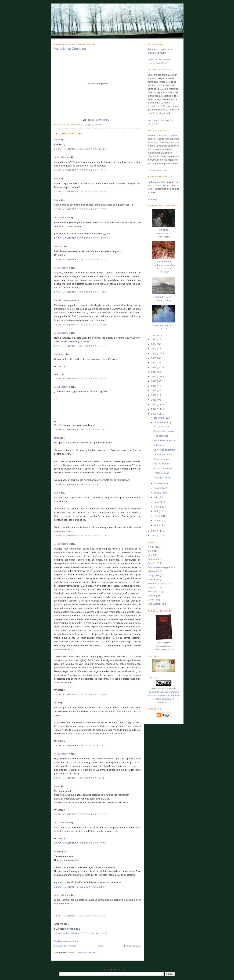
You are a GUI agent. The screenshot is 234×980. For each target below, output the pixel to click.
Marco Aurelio (154, 120)
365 (150, 551)
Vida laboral (154, 604)
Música (152, 579)
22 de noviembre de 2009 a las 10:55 (80, 209)
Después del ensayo (164, 431)
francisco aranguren (64, 300)
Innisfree (164, 230)
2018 (154, 372)
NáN (57, 438)
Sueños (152, 596)
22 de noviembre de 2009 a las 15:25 (80, 260)
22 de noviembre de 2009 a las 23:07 (80, 694)
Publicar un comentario (66, 941)
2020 (154, 363)
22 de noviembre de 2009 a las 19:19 (80, 378)
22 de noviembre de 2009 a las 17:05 (80, 325)
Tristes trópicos (161, 473)
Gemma (58, 246)
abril (156, 511)
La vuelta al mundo (163, 454)
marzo (158, 516)
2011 (154, 404)
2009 (154, 414)
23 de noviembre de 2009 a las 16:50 (80, 843)
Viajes (151, 600)
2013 (154, 395)
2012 (154, 400)
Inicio (100, 946)
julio (156, 497)
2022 (154, 353)
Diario (151, 571)
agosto (158, 493)
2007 (154, 536)
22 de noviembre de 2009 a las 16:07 (80, 292)
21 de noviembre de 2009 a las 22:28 (80, 149)
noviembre (160, 423)
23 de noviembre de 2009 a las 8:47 (80, 746)
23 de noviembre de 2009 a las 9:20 (80, 778)
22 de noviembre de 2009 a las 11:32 (80, 238)
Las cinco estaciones (164, 325)
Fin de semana (161, 459)
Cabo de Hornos (164, 297)
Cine (150, 555)
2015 (154, 386)
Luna (57, 786)
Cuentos (152, 563)
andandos (59, 354)
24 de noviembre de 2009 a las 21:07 (80, 887)
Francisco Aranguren (98, 120)
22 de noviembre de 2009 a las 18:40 (80, 346)
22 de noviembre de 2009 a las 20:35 (80, 536)
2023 (154, 349)
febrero (158, 521)
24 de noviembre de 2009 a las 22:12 (80, 916)
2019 (154, 367)
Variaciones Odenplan (70, 49)
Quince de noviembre (164, 450)
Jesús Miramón (62, 157)
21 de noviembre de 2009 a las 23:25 (80, 192)
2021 (154, 358)
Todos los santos (162, 478)
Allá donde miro (161, 427)
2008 (154, 531)
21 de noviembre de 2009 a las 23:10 (80, 170)
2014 (154, 390)
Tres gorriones (161, 436)
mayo (157, 507)
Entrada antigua (132, 946)
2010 (154, 409)
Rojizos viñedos (162, 464)
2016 (154, 381)
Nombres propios (157, 584)
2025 (154, 339)
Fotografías (154, 575)
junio (157, 502)
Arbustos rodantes (163, 468)
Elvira (57, 139)
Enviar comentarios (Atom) (83, 952)
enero (157, 525)
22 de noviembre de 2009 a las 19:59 (80, 430)
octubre (158, 483)
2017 (154, 377)
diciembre (159, 418)
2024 (154, 344)
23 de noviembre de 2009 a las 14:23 (80, 814)
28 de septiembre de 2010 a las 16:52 (81, 933)
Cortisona (153, 559)
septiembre (160, 488)
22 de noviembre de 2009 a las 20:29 (80, 484)
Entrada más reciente (65, 946)
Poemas (152, 588)
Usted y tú (159, 445)
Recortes (98, 125)
